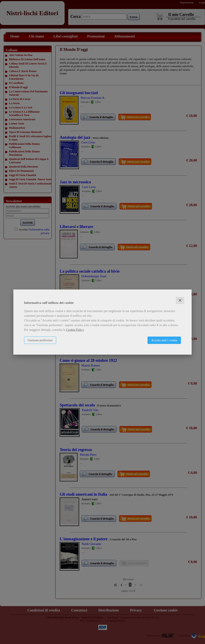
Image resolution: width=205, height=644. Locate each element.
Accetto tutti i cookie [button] (164, 340)
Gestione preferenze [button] (40, 340)
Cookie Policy (75, 330)
